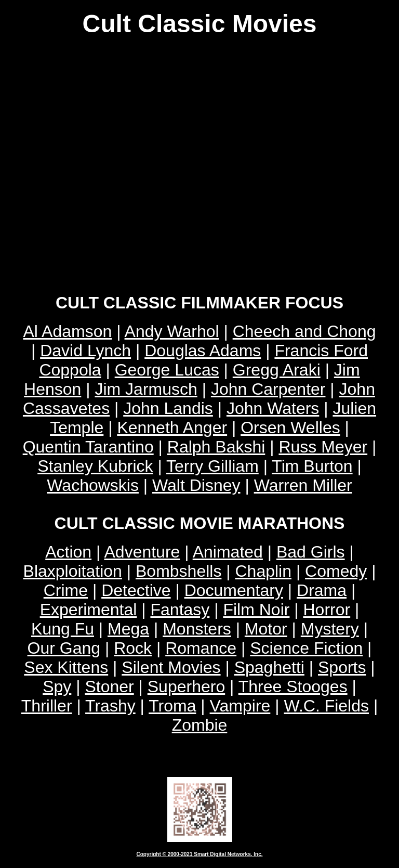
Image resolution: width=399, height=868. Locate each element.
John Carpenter (268, 389)
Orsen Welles (290, 427)
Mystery (330, 629)
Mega (128, 629)
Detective (136, 590)
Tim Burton (312, 466)
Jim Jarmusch (146, 389)
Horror (327, 610)
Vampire (240, 706)
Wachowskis (93, 485)
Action (68, 552)
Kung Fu (63, 629)
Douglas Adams (203, 351)
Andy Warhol (172, 331)
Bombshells (178, 571)
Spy (57, 686)
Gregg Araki (277, 370)
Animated (228, 552)
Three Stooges (293, 686)
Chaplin (263, 571)
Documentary (234, 590)
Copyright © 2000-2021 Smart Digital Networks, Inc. (200, 854)
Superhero (186, 686)
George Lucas (167, 370)
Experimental (89, 610)
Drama (322, 590)
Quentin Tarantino (88, 447)
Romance (201, 648)
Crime (66, 590)
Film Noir (256, 610)
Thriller (47, 706)
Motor (266, 629)
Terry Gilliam (212, 466)
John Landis (168, 408)
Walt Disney (196, 485)
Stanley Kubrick (95, 466)
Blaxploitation (73, 571)
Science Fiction (306, 648)
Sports (342, 667)
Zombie (200, 725)
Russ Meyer (323, 447)
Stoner (109, 686)
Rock (133, 648)
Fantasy (180, 610)
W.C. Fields (326, 706)
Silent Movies (171, 667)
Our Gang (64, 648)
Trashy (110, 706)
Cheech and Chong (304, 331)
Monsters (197, 629)
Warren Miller (303, 485)
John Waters (273, 408)
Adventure (142, 552)
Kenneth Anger (172, 427)
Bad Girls (311, 552)
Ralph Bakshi (216, 447)
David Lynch (85, 351)
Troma (172, 706)
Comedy (336, 571)
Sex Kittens (66, 667)
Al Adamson (68, 331)
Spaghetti (269, 667)
